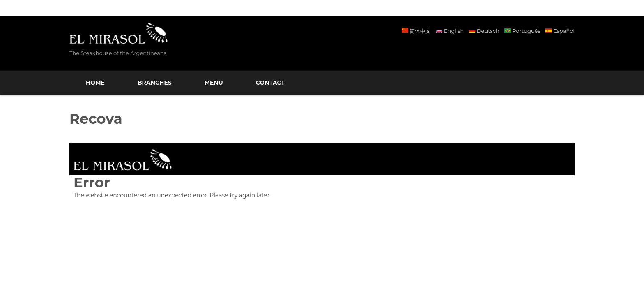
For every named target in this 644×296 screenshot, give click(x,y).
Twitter (564, 51)
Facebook (530, 51)
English (450, 31)
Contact (270, 83)
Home (95, 83)
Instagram (547, 51)
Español (560, 31)
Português (522, 31)
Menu (214, 83)
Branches (155, 83)
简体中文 (416, 31)
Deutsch (484, 31)
